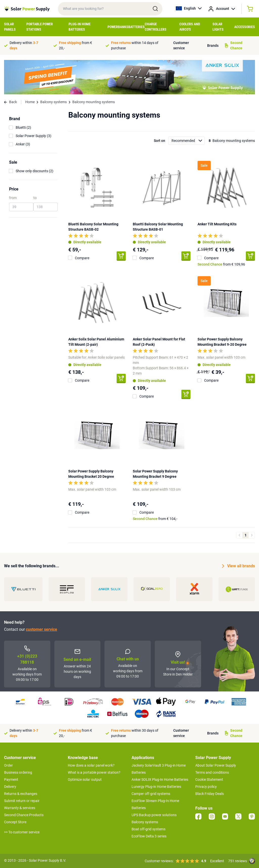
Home (30, 102)
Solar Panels (10, 27)
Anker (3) (23, 144)
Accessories (245, 27)
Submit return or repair (22, 801)
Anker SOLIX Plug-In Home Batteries (160, 779)
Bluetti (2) (23, 127)
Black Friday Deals (210, 794)
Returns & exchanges (21, 794)
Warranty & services (20, 808)
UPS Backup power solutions (154, 815)
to (35, 198)
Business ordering (18, 772)
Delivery (10, 787)
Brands (213, 46)
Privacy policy (206, 787)
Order (8, 765)
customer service (41, 629)
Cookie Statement (209, 779)
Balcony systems (53, 102)
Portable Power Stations (40, 27)
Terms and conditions (212, 772)
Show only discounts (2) (35, 171)
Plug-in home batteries (80, 27)
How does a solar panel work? (91, 765)
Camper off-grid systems (151, 794)
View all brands (239, 566)
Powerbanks (118, 27)
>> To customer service (22, 832)
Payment (11, 779)
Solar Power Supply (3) (34, 136)
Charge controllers (156, 27)
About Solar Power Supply (216, 765)
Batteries (136, 27)
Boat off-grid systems (148, 829)
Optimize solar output (85, 779)
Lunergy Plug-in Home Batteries (156, 787)
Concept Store (15, 822)
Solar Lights (218, 27)
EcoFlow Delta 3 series (149, 836)
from (13, 198)
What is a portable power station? (94, 772)
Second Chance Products (24, 815)
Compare (82, 258)
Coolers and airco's (190, 27)
